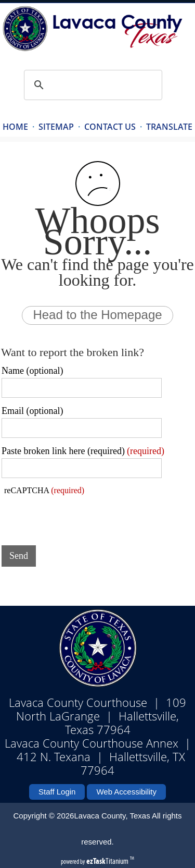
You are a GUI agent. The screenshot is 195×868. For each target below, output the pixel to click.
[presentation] (81, 517)
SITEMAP (56, 127)
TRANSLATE (169, 127)
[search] (92, 85)
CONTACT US (110, 127)
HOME (15, 127)
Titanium (108, 861)
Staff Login (57, 792)
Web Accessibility (126, 792)
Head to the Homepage (97, 315)
